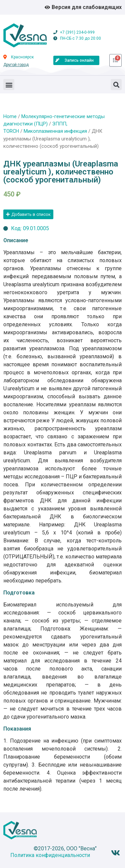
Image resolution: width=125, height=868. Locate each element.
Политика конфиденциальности (50, 855)
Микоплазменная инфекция (55, 131)
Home (10, 116)
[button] (9, 85)
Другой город (16, 65)
